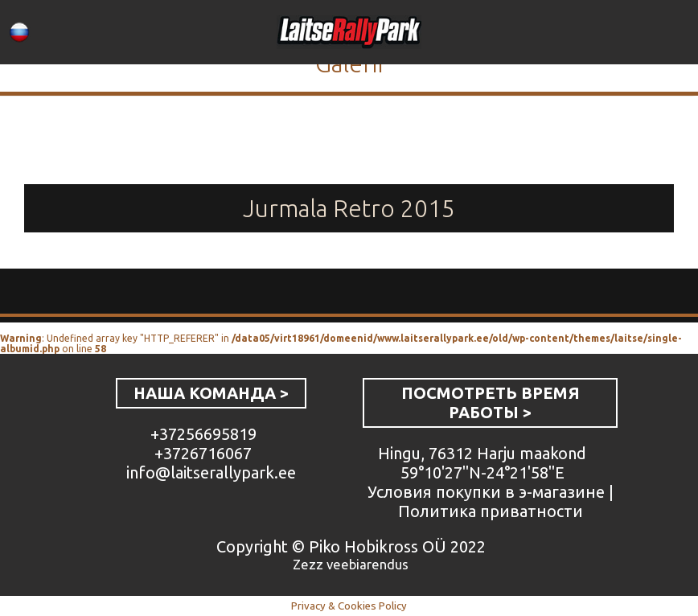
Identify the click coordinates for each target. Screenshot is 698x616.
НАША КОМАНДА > (211, 393)
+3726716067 (203, 453)
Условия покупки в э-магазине (486, 492)
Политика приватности (491, 511)
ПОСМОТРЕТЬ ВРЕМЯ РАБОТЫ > (491, 402)
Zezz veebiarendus (351, 564)
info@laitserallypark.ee (211, 472)
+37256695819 (203, 434)
